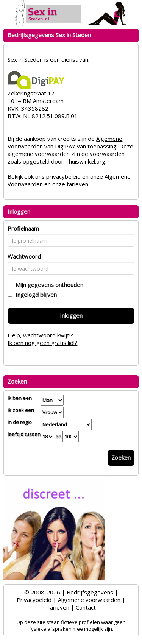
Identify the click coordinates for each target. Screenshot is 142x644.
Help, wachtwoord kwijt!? (40, 335)
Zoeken (121, 457)
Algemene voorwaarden (89, 600)
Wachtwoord (24, 256)
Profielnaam (23, 228)
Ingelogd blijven (35, 295)
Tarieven (58, 607)
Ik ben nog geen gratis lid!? (42, 343)
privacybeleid (63, 176)
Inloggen (71, 315)
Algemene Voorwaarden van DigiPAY (65, 142)
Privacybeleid (34, 600)
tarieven (77, 184)
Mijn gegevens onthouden (48, 285)
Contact (86, 607)
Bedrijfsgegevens (90, 592)
